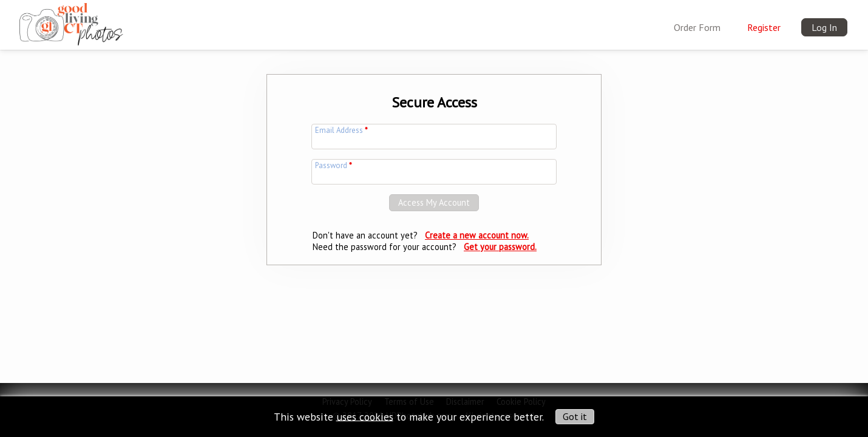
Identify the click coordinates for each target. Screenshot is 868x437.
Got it (575, 416)
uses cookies (365, 416)
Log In (824, 27)
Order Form (697, 27)
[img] (71, 22)
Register (764, 27)
